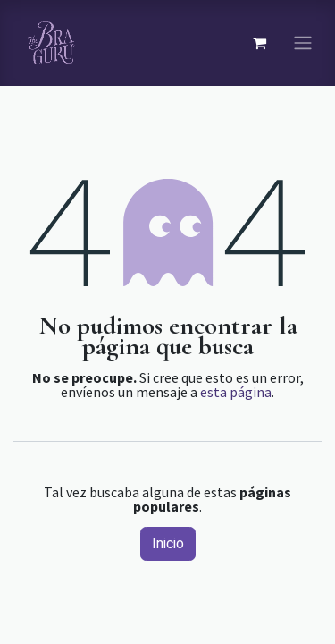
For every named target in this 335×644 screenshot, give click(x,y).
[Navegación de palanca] (303, 43)
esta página (236, 392)
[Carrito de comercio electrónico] (259, 43)
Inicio (168, 544)
